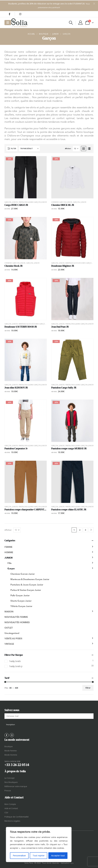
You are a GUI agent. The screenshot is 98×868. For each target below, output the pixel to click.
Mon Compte (10, 804)
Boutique (9, 746)
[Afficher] (76, 149)
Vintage (9, 644)
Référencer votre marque (16, 786)
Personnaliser (19, 856)
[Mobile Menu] (8, 23)
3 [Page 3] (85, 530)
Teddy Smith (15, 661)
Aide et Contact (11, 808)
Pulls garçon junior (20, 595)
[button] (71, 23)
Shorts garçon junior (21, 601)
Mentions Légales (12, 821)
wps (72, 863)
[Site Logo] (19, 23)
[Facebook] (10, 14)
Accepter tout (58, 856)
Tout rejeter (39, 856)
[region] (39, 845)
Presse (8, 791)
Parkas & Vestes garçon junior (26, 590)
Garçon (8, 202)
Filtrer (88, 688)
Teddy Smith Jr (16, 666)
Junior (15, 202)
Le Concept (9, 778)
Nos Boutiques (11, 782)
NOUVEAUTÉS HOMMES (17, 622)
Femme (8, 547)
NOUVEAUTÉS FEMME (16, 617)
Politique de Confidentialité (17, 817)
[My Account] (80, 23)
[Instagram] (20, 14)
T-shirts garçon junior (21, 606)
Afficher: (68, 148)
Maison (9, 612)
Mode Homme (11, 755)
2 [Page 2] (80, 530)
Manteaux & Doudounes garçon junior (35, 324)
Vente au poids (13, 639)
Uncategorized (12, 633)
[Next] (91, 530)
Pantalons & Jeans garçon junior (33, 202)
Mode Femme (11, 751)
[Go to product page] (26, 177)
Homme (9, 552)
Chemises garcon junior (62, 202)
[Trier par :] (29, 149)
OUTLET (9, 628)
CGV (6, 813)
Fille (10, 563)
